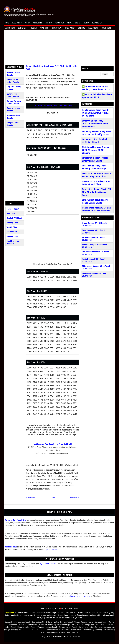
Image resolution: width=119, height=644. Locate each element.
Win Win (27, 23)
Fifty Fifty (49, 23)
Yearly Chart (12, 232)
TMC (71, 609)
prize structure (52, 550)
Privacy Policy (54, 609)
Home (7, 23)
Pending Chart (12, 236)
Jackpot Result (10, 28)
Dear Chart (11, 214)
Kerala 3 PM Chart (14, 218)
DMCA (77, 609)
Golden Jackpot (70, 28)
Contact (64, 609)
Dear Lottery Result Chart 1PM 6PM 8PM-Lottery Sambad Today (96, 192)
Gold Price (81, 28)
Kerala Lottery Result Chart (16, 520)
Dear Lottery (22, 28)
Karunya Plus (59, 23)
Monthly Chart (12, 223)
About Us (43, 609)
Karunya (78, 23)
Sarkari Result (106, 28)
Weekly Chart (12, 227)
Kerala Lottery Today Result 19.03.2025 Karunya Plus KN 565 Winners (96, 113)
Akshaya (86, 23)
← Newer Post (31, 497)
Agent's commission (48, 564)
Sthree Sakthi (38, 23)
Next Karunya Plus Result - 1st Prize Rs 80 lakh (52, 444)
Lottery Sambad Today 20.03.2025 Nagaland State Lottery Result (95, 124)
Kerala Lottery (17, 23)
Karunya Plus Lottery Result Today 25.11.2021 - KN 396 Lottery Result (52, 67)
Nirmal (69, 23)
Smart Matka (44, 28)
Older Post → (75, 497)
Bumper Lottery (97, 23)
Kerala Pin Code (93, 28)
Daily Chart (33, 28)
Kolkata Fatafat (57, 28)
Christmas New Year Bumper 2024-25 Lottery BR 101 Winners (96, 150)
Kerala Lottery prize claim (81, 596)
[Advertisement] (59, 48)
